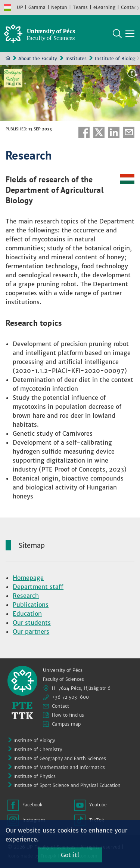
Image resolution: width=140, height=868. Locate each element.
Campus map (66, 724)
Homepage (28, 578)
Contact (130, 7)
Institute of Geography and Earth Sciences (60, 758)
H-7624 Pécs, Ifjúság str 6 (81, 688)
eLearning (104, 7)
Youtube (98, 805)
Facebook (84, 132)
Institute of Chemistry (38, 749)
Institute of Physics (35, 776)
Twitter (99, 132)
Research (26, 596)
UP (20, 7)
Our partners (31, 631)
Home (8, 58)
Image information (132, 73)
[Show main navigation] (130, 34)
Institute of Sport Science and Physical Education (67, 785)
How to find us (68, 715)
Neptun (59, 7)
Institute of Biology (116, 58)
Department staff (38, 587)
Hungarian (7, 7)
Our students (32, 623)
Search (117, 34)
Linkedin (114, 132)
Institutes (76, 58)
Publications (31, 605)
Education (27, 614)
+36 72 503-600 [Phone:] (70, 697)
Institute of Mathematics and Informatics (59, 767)
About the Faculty (38, 58)
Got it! (70, 855)
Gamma (37, 7)
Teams (80, 7)
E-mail (129, 132)
